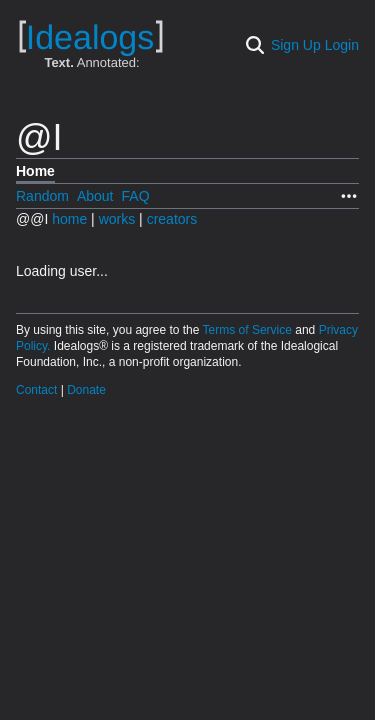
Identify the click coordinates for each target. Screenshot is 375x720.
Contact (38, 390)
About (95, 196)
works (119, 219)
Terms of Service (249, 330)
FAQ (136, 196)
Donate (86, 390)
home (69, 219)
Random (42, 196)
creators (172, 219)
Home (35, 171)
